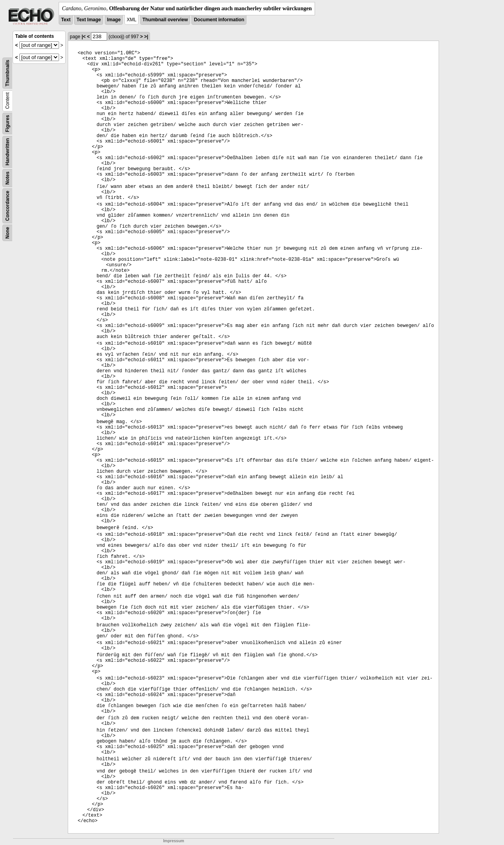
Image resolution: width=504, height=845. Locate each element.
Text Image (89, 20)
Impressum (173, 841)
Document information (219, 20)
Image (114, 20)
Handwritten (7, 152)
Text (66, 20)
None (7, 233)
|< (83, 37)
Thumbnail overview (165, 20)
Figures (7, 123)
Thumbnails (7, 73)
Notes (7, 178)
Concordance (7, 206)
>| (146, 37)
